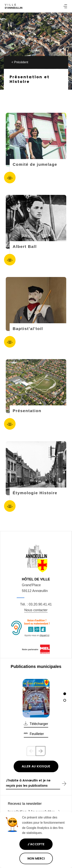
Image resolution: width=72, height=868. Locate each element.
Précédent (21, 62)
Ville (14, 6)
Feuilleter (37, 734)
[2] (65, 700)
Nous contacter (36, 610)
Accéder (10, 178)
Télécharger (39, 724)
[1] (65, 694)
